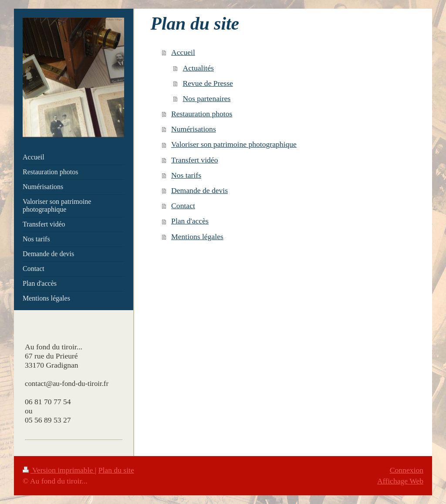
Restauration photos (202, 114)
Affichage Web (400, 481)
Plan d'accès (190, 221)
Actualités (198, 68)
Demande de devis (199, 190)
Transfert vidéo (194, 160)
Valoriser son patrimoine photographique (234, 144)
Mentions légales (197, 237)
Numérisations (194, 129)
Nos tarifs (186, 175)
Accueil (183, 52)
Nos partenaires (207, 98)
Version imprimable (59, 470)
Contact (183, 206)
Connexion (407, 470)
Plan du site (116, 470)
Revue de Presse (208, 83)
